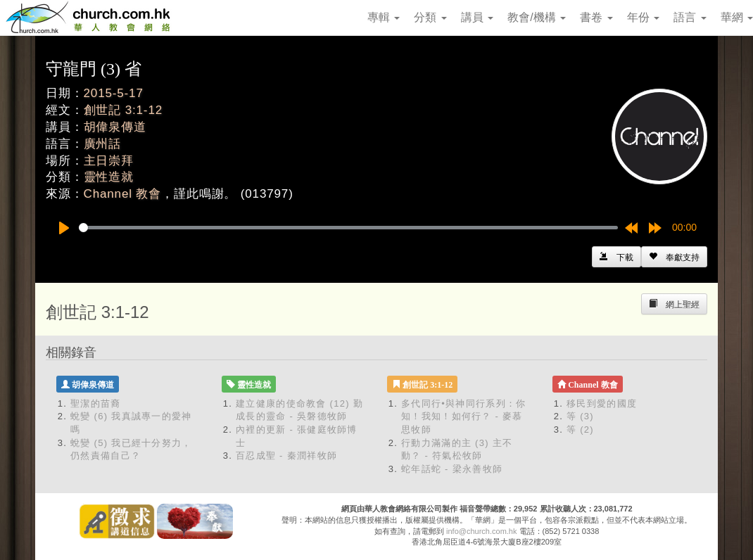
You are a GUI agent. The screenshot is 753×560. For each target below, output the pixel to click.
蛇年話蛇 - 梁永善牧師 (452, 469)
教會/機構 (537, 17)
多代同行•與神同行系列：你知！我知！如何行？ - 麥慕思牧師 (463, 416)
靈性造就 (109, 177)
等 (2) (580, 429)
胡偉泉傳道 (115, 127)
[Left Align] (674, 257)
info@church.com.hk (481, 531)
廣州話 (103, 144)
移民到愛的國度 (602, 403)
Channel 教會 (123, 194)
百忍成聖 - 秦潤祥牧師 (286, 456)
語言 (690, 17)
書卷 (596, 17)
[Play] (64, 228)
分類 (430, 17)
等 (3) (580, 416)
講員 (477, 17)
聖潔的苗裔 (96, 403)
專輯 (384, 17)
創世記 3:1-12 (123, 110)
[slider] (348, 228)
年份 (643, 17)
